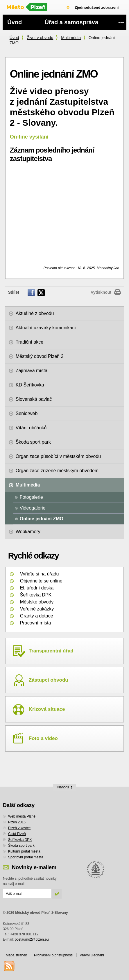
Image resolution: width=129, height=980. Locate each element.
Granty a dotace (37, 616)
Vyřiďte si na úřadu (40, 574)
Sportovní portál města (26, 857)
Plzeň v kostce (19, 828)
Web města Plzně (22, 816)
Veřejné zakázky (37, 609)
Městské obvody (37, 602)
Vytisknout (101, 292)
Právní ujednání (92, 955)
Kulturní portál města (24, 851)
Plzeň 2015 (17, 822)
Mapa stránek (16, 955)
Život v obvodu (40, 38)
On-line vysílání (29, 137)
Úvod (14, 38)
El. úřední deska (37, 588)
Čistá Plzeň (17, 834)
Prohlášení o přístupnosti (53, 955)
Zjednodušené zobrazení (97, 7)
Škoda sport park (21, 846)
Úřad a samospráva (72, 22)
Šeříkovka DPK (36, 595)
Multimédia (71, 38)
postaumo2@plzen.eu (32, 939)
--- (121, 22)
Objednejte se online (41, 581)
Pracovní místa (36, 623)
